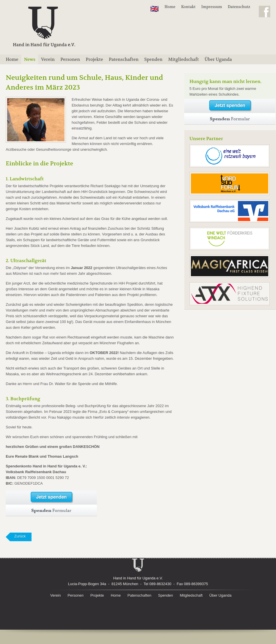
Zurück (20, 536)
